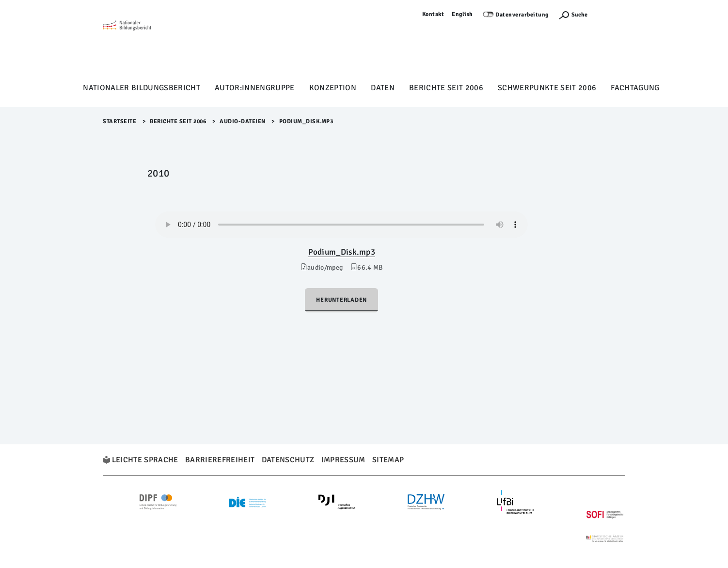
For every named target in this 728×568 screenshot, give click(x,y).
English (462, 14)
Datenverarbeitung (522, 15)
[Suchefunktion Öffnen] (573, 15)
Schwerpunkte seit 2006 (547, 88)
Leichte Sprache (145, 460)
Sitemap (388, 460)
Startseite (119, 122)
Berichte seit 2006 (446, 88)
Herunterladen (341, 300)
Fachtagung (635, 88)
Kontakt (433, 14)
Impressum (343, 460)
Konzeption (333, 88)
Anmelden (611, 14)
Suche (579, 15)
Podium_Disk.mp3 (342, 252)
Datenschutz (288, 460)
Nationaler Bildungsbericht (142, 88)
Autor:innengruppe (255, 88)
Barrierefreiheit (220, 460)
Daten (383, 88)
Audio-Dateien (243, 122)
